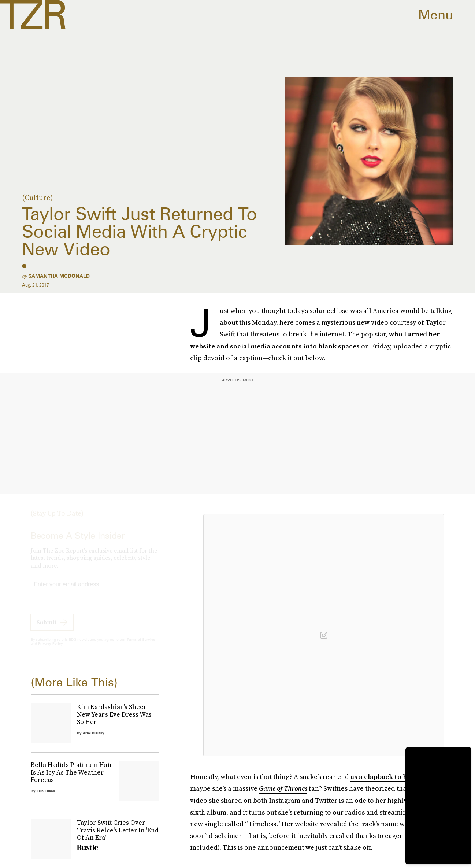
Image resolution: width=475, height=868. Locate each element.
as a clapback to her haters (394, 777)
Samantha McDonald (59, 276)
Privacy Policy (51, 650)
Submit (47, 629)
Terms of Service (141, 646)
